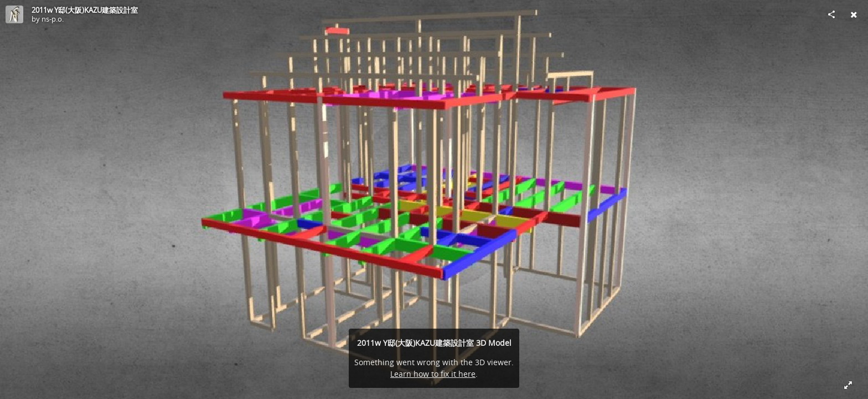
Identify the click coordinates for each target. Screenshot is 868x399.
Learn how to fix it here (433, 374)
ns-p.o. (53, 19)
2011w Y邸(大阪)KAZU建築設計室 (85, 10)
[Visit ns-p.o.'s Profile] (14, 14)
